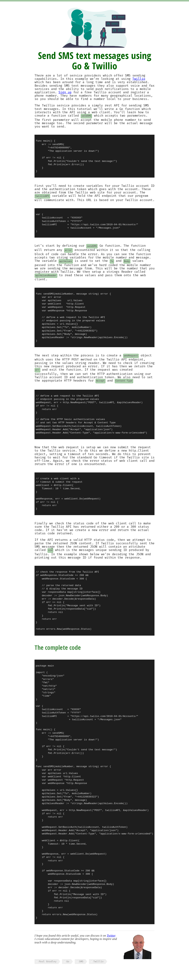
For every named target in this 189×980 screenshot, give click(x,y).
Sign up (65, 92)
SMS (81, 961)
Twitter (111, 936)
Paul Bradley (48, 961)
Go (68, 961)
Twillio (139, 79)
